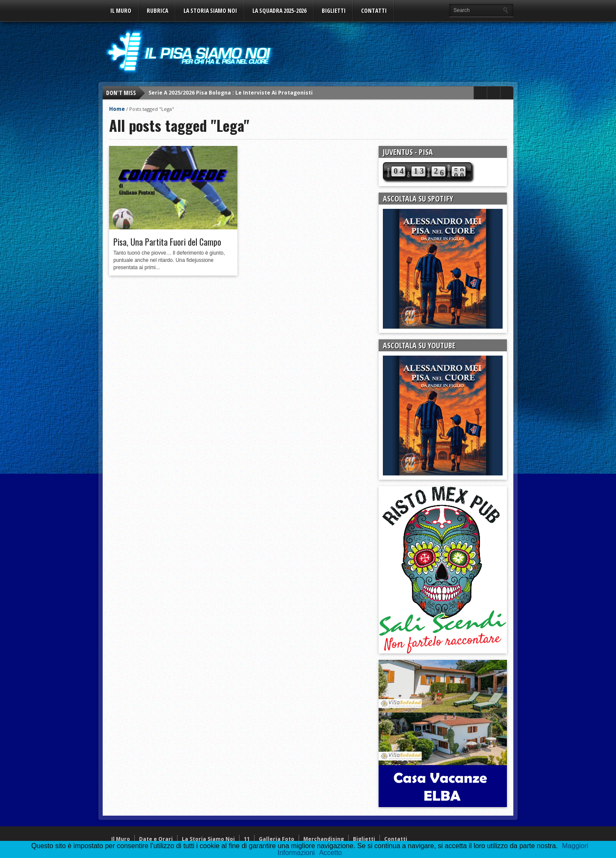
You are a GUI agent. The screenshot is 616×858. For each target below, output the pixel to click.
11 (247, 839)
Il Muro (121, 10)
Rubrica (157, 10)
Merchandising (324, 839)
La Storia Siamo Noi (210, 10)
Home (117, 109)
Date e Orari (156, 839)
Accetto (330, 853)
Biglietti (334, 10)
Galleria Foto (277, 839)
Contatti (374, 10)
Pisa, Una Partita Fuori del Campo (167, 242)
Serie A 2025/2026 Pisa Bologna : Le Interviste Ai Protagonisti (231, 93)
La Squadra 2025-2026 (279, 10)
